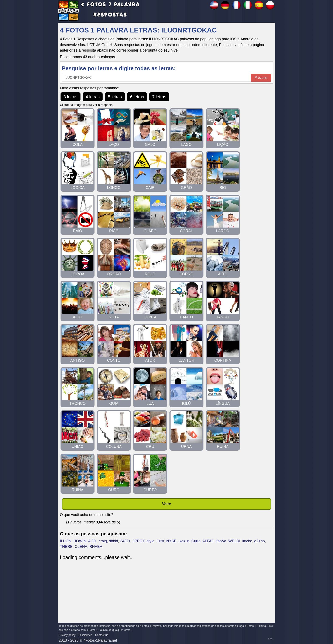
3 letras (71, 97)
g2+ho (259, 541)
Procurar (261, 78)
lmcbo (247, 541)
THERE (66, 547)
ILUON (66, 541)
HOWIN (80, 541)
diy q (150, 541)
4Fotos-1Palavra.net (100, 640)
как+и (185, 541)
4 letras (93, 97)
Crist (160, 541)
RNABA (96, 547)
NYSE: (172, 541)
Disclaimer (85, 635)
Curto (196, 541)
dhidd (114, 541)
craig (103, 541)
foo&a (221, 541)
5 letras (115, 97)
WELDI (234, 541)
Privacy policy (67, 635)
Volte (166, 504)
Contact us (102, 635)
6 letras (137, 97)
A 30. (92, 541)
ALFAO (208, 541)
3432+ (125, 541)
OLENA (81, 547)
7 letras (159, 97)
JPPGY (139, 541)
